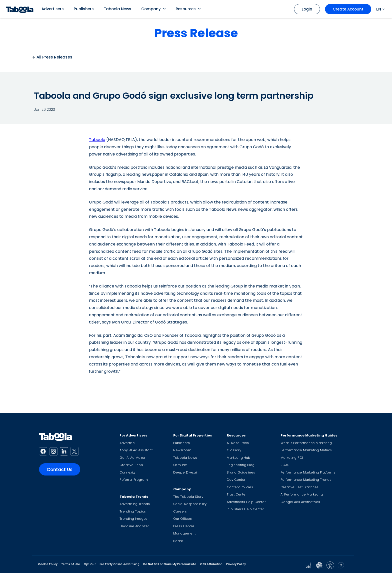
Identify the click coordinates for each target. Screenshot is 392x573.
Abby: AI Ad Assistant (136, 450)
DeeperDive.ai (185, 472)
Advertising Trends (135, 504)
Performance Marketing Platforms (308, 472)
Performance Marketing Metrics (306, 450)
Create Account (348, 9)
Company (151, 9)
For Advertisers (133, 435)
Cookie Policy (48, 564)
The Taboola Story (188, 497)
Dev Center (236, 480)
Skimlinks (180, 465)
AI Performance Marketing (302, 494)
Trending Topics (133, 511)
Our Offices (182, 519)
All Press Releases (52, 57)
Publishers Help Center (245, 509)
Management (184, 533)
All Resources (238, 443)
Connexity (127, 472)
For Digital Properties (193, 435)
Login (307, 9)
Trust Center (237, 494)
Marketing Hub (238, 458)
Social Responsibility (190, 504)
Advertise (127, 443)
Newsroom (182, 450)
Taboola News (117, 9)
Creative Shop (131, 465)
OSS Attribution (211, 564)
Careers (180, 511)
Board (178, 541)
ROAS (285, 465)
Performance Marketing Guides (309, 435)
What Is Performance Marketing (306, 443)
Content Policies (240, 487)
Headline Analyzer (134, 526)
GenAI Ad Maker (132, 458)
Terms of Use (71, 564)
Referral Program (134, 480)
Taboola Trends (134, 497)
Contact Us (60, 469)
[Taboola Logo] (20, 9)
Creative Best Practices (299, 487)
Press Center (184, 526)
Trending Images (133, 519)
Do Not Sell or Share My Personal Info (170, 564)
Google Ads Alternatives (300, 502)
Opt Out (90, 564)
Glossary (234, 450)
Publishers (84, 9)
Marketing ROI (292, 458)
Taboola (97, 140)
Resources (186, 9)
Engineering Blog (241, 465)
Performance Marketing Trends (306, 480)
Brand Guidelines (241, 472)
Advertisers (53, 9)
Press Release (196, 33)
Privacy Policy (236, 564)
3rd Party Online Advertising (119, 564)
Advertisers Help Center (246, 502)
